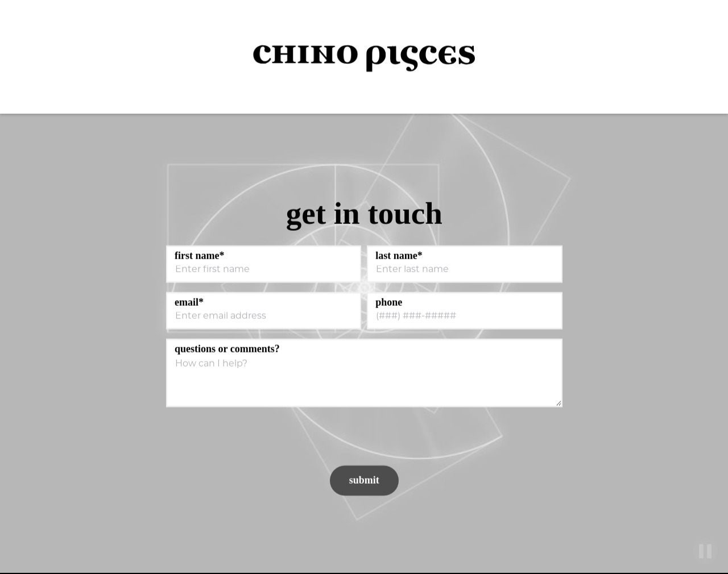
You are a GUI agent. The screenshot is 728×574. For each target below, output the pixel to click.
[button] (700, 57)
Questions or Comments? (227, 349)
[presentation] (250, 438)
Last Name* (399, 256)
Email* (189, 302)
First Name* (199, 256)
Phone (389, 302)
